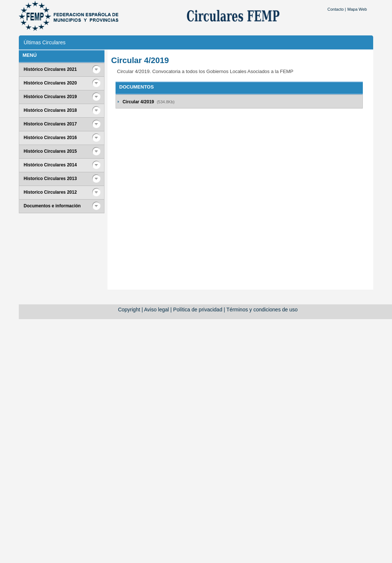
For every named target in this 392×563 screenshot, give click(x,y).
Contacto (336, 9)
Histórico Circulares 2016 (50, 138)
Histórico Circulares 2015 (50, 151)
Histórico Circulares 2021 (50, 69)
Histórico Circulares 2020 (50, 83)
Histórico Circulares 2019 (50, 97)
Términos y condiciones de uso (262, 310)
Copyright (129, 310)
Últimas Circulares (45, 42)
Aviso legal (156, 310)
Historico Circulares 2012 (50, 192)
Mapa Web (357, 9)
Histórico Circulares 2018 (50, 110)
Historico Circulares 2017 (50, 124)
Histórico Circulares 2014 (50, 165)
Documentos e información (52, 206)
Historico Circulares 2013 (50, 179)
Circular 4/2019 (139, 102)
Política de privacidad (198, 310)
